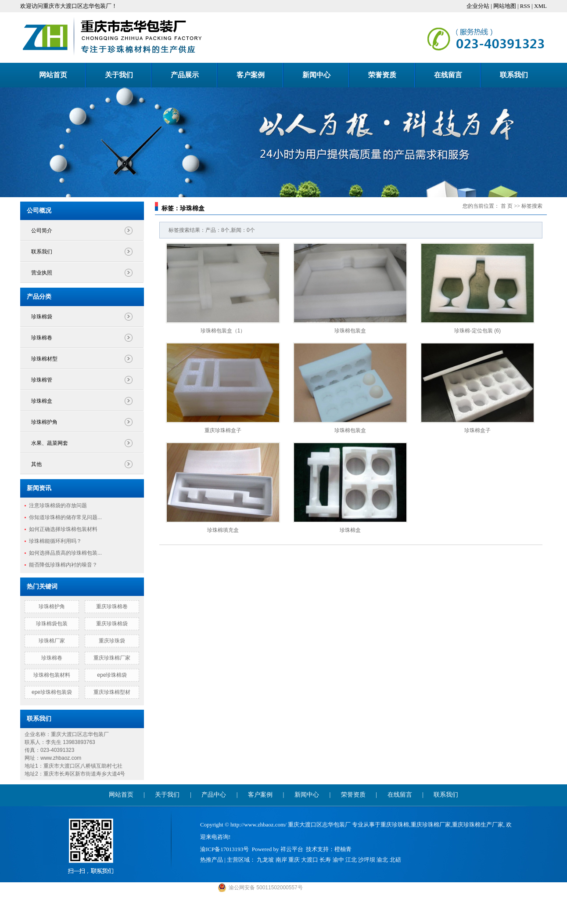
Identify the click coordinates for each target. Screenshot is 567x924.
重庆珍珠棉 (395, 825)
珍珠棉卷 (42, 338)
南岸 (281, 860)
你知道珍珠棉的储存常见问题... (65, 517)
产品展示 (185, 75)
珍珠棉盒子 (477, 430)
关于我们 (119, 75)
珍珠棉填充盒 (223, 530)
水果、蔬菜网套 (50, 443)
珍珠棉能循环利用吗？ (55, 541)
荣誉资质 (382, 75)
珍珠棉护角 (44, 422)
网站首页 (53, 75)
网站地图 (505, 6)
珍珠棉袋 (42, 317)
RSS (525, 6)
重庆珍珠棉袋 (112, 624)
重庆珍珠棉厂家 (112, 658)
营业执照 (42, 273)
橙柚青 (343, 849)
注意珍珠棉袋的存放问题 (58, 505)
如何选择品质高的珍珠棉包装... (65, 553)
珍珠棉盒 (42, 401)
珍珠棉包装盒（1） (223, 331)
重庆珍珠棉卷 (112, 606)
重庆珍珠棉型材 (112, 692)
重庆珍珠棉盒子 (223, 430)
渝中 (338, 860)
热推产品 (212, 860)
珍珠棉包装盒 (350, 331)
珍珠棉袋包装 (52, 624)
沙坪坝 (367, 860)
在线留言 (448, 75)
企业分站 (478, 6)
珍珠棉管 (42, 380)
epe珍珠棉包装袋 (52, 692)
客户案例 (251, 75)
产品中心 (214, 795)
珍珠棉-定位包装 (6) (477, 331)
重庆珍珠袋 (112, 641)
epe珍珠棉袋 (112, 675)
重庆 (294, 860)
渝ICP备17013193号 (224, 849)
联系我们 (514, 75)
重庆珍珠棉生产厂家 (478, 825)
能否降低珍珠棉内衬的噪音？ (63, 565)
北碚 (395, 860)
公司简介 (42, 231)
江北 (351, 860)
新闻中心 (316, 75)
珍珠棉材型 (44, 359)
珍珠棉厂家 (52, 641)
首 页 (507, 206)
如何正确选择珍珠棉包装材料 (63, 529)
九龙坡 (265, 860)
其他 (36, 464)
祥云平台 (292, 849)
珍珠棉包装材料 (52, 675)
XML (540, 6)
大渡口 (310, 860)
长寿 (325, 860)
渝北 (382, 860)
